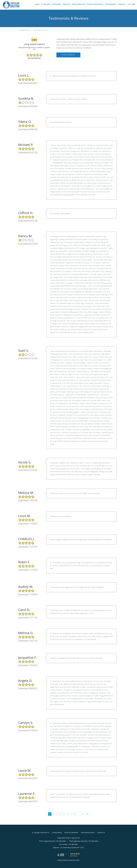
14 (87, 814)
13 (82, 814)
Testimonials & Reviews (40, 30)
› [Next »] (91, 814)
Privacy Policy (57, 832)
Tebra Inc (46, 833)
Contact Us (101, 832)
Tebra (78, 860)
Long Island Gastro (24, 30)
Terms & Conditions (71, 832)
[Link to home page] (11, 5)
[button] (134, 4)
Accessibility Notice (88, 832)
